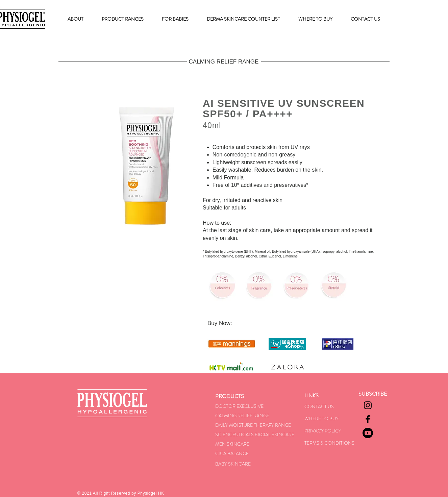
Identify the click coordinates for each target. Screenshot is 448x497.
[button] (123, 19)
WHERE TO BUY (321, 419)
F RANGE (259, 416)
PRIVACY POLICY (323, 431)
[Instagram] (368, 405)
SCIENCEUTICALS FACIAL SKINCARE (255, 434)
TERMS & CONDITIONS (329, 443)
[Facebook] (368, 419)
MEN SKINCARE (232, 444)
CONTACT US (319, 406)
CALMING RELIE (232, 416)
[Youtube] (368, 433)
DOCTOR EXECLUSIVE (239, 406)
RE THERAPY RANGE (269, 425)
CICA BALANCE (232, 453)
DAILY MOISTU (231, 425)
